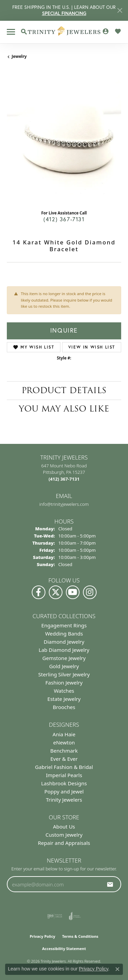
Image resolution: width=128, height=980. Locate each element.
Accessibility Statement (64, 949)
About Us (64, 826)
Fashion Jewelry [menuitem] (64, 682)
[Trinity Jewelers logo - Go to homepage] (64, 32)
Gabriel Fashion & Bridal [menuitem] (64, 767)
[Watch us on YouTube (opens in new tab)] (73, 592)
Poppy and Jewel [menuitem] (64, 791)
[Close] (120, 10)
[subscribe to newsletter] (110, 884)
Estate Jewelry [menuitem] (64, 699)
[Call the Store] (64, 479)
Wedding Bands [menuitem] (64, 633)
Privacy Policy (42, 936)
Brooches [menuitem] (64, 707)
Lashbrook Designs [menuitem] (64, 783)
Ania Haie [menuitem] (64, 734)
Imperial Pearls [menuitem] (64, 775)
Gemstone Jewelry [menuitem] (64, 658)
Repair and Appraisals (64, 843)
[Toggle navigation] (11, 32)
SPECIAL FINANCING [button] (64, 13)
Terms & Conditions (80, 936)
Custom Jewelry (64, 835)
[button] (24, 32)
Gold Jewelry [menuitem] (64, 666)
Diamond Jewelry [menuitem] (64, 642)
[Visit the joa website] (75, 916)
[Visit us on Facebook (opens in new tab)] (39, 592)
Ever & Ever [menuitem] (64, 759)
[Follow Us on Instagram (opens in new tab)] (90, 592)
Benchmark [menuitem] (64, 751)
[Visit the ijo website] (55, 916)
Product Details (64, 390)
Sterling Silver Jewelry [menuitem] (64, 674)
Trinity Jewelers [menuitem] (64, 800)
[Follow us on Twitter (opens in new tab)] (56, 592)
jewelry (19, 56)
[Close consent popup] (117, 969)
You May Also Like (64, 409)
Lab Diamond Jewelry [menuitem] (64, 650)
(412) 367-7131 (64, 219)
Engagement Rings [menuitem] (64, 625)
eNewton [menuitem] (64, 742)
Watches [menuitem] (64, 691)
